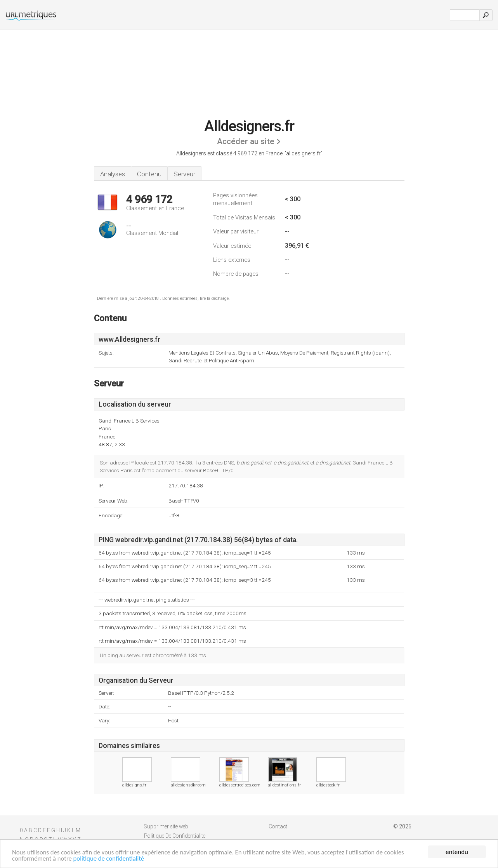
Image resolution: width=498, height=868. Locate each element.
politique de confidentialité (111, 860)
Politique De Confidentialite (175, 836)
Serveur (184, 174)
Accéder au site (246, 141)
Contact (278, 826)
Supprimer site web (166, 826)
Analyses (113, 174)
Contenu (149, 174)
